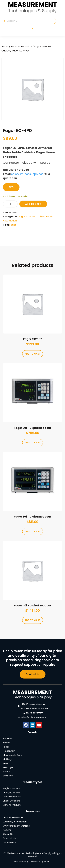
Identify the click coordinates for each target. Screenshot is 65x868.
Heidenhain (9, 751)
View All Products (12, 805)
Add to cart (33, 204)
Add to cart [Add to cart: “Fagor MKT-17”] (33, 354)
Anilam (7, 743)
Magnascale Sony (13, 755)
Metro (6, 763)
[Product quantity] (10, 204)
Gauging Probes (12, 792)
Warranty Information (15, 822)
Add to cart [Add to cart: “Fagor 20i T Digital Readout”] (33, 443)
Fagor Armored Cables (32, 217)
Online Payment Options (16, 826)
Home (5, 47)
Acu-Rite (8, 738)
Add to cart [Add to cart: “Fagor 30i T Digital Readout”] (33, 531)
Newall (6, 771)
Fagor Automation (21, 47)
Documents (9, 842)
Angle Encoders (11, 788)
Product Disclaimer (13, 818)
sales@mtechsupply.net (27, 174)
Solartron (8, 776)
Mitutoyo (8, 767)
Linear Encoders (11, 801)
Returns (7, 830)
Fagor (13, 225)
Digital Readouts (12, 797)
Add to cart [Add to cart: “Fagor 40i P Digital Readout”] (33, 620)
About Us (8, 834)
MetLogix (8, 759)
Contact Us (9, 838)
